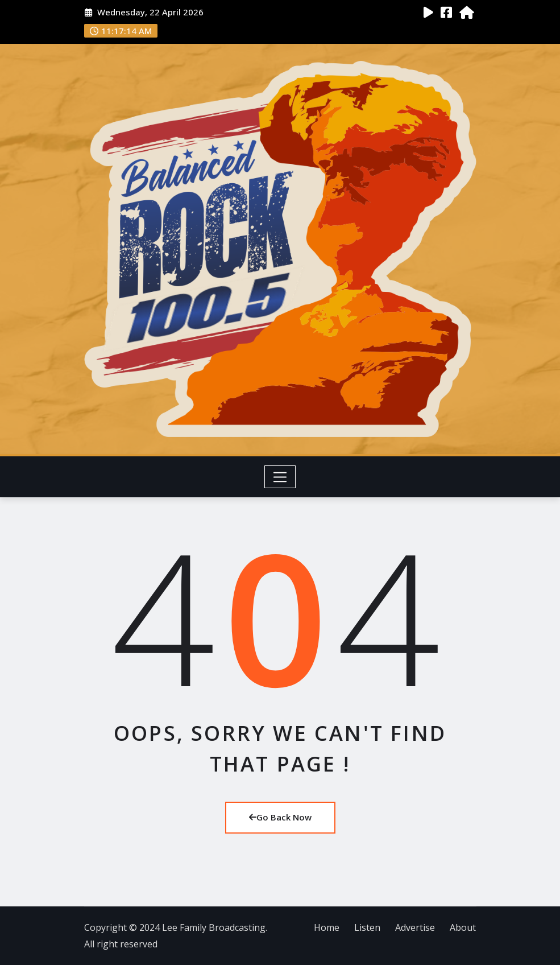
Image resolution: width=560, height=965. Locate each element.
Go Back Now (280, 817)
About (463, 927)
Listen (367, 927)
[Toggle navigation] (280, 477)
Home (327, 927)
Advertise (415, 927)
